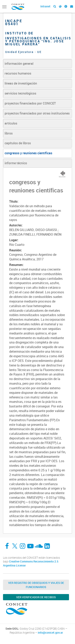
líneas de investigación (21, 83)
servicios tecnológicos (20, 93)
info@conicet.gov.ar (50, 633)
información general (19, 64)
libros (9, 133)
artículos (11, 123)
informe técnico (16, 163)
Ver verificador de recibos (36, 597)
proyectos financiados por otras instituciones (37, 113)
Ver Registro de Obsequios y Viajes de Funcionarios (36, 585)
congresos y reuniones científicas (28, 153)
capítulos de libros (18, 143)
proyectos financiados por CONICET (30, 103)
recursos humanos (18, 73)
